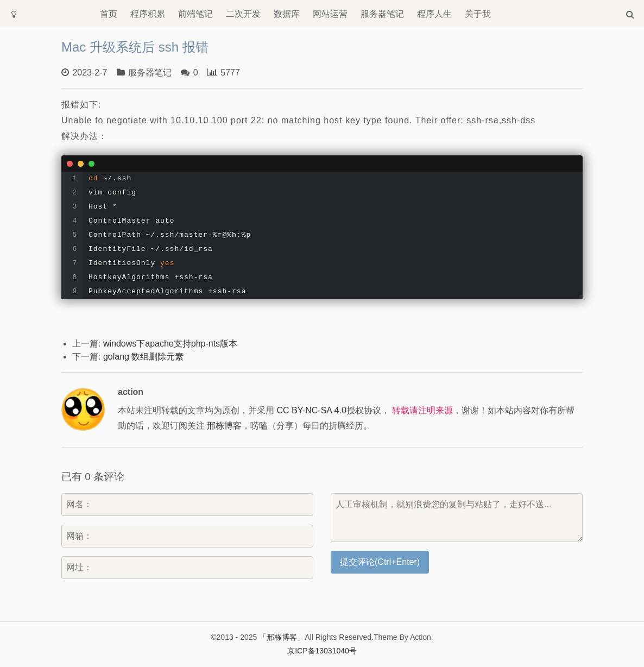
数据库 (287, 14)
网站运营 (330, 14)
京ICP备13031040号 (322, 651)
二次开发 (243, 14)
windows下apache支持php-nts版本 (170, 344)
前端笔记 (195, 14)
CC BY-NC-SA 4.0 (311, 410)
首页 (109, 14)
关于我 (478, 14)
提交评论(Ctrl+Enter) (380, 562)
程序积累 (148, 14)
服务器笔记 (382, 14)
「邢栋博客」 (282, 637)
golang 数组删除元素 (144, 357)
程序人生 (434, 14)
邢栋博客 (224, 426)
